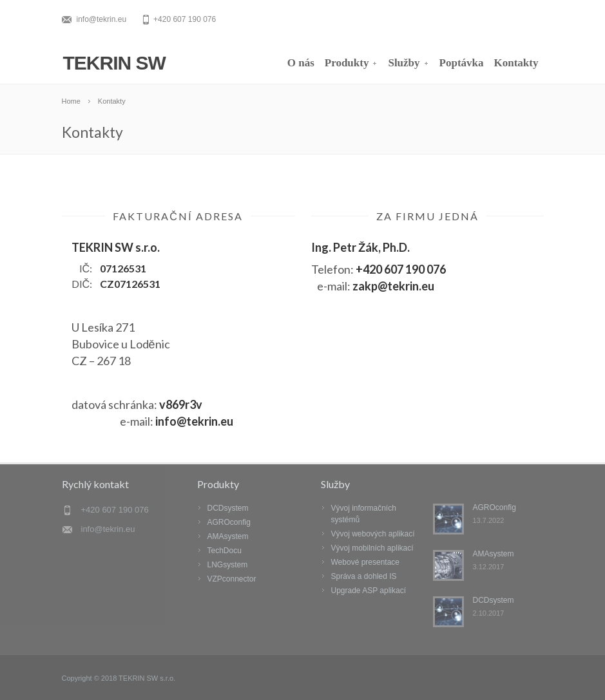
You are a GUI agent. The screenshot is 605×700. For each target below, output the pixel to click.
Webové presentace (366, 562)
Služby (408, 63)
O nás (301, 63)
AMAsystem (228, 536)
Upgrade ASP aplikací (369, 591)
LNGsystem (228, 565)
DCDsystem (228, 508)
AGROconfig (229, 522)
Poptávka (462, 63)
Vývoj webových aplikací (373, 534)
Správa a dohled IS (364, 576)
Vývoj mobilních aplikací (372, 548)
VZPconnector (232, 579)
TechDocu (225, 551)
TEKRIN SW (114, 63)
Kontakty (516, 63)
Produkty (351, 63)
